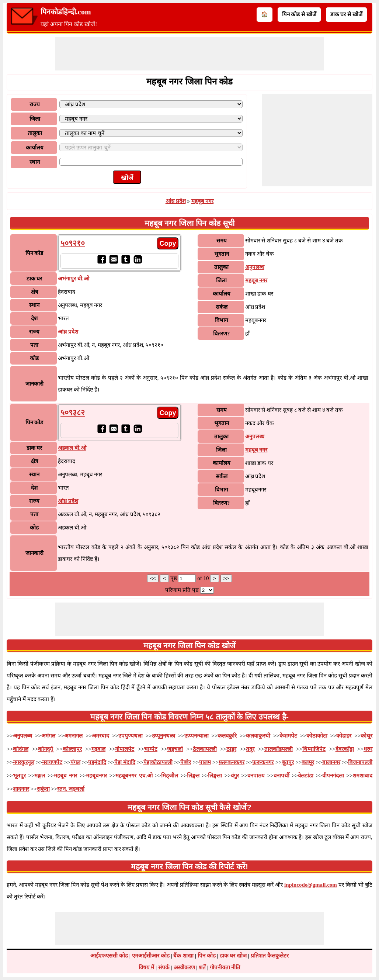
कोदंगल (21, 749)
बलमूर (308, 762)
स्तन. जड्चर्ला (71, 789)
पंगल (75, 762)
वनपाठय (256, 776)
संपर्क (164, 967)
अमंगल (48, 736)
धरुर (368, 749)
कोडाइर (344, 736)
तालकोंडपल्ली (279, 749)
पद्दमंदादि (97, 762)
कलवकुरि (227, 736)
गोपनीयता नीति (225, 967)
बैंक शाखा (183, 956)
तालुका (35, 133)
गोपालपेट (125, 749)
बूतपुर (288, 762)
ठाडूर (231, 749)
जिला (35, 119)
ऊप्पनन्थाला (197, 736)
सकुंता (43, 789)
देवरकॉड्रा (345, 749)
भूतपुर (19, 776)
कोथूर (366, 736)
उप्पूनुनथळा (164, 736)
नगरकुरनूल (24, 762)
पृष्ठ (174, 578)
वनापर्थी (281, 776)
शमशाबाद (362, 776)
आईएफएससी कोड (109, 956)
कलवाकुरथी (258, 736)
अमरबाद (100, 736)
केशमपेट (288, 736)
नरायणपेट (52, 762)
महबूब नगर (203, 201)
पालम (205, 762)
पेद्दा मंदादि (125, 762)
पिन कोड (207, 956)
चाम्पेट (151, 749)
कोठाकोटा (317, 736)
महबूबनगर (96, 776)
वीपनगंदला (333, 776)
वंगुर (235, 776)
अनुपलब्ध (255, 267)
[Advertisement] (189, 54)
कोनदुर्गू (45, 749)
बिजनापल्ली (360, 762)
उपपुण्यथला (131, 736)
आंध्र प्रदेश (176, 201)
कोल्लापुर (72, 749)
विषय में (147, 967)
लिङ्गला (215, 776)
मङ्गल (40, 776)
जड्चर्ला (175, 749)
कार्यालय (35, 148)
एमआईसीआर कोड (151, 956)
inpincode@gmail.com (311, 885)
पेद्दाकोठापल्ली (158, 762)
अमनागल (73, 736)
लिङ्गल (193, 776)
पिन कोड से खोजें (299, 14)
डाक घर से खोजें (346, 14)
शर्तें (202, 967)
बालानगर (331, 762)
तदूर (250, 749)
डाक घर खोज (233, 956)
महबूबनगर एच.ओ (134, 776)
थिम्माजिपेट (314, 749)
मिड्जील (170, 776)
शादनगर (21, 789)
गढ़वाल (98, 749)
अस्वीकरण (184, 967)
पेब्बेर (186, 762)
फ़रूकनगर (263, 762)
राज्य (35, 104)
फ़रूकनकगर (232, 762)
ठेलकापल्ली (205, 749)
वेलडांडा (306, 776)
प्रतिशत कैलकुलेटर (270, 956)
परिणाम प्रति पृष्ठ (182, 590)
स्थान (35, 162)
